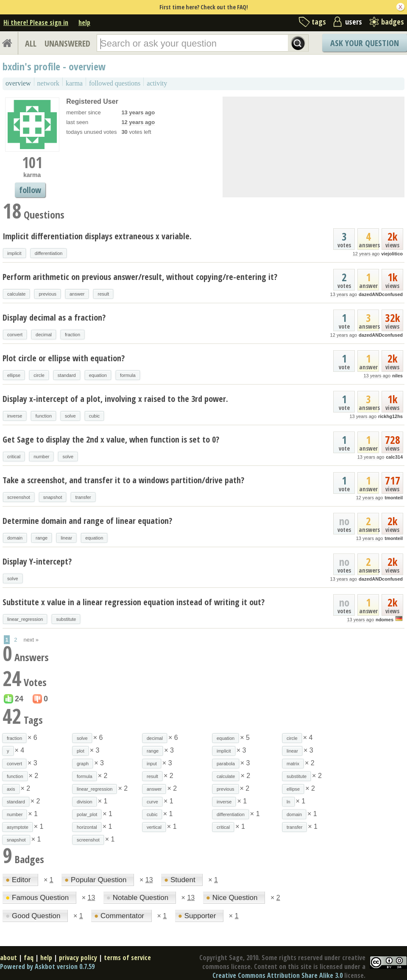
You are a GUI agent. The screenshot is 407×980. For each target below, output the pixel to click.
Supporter (198, 916)
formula (128, 375)
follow (30, 190)
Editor (19, 880)
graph (83, 764)
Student (181, 880)
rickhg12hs (390, 416)
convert (15, 335)
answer (77, 294)
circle (39, 375)
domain (15, 538)
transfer (83, 497)
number (41, 457)
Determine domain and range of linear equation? (87, 521)
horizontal (87, 827)
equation (98, 375)
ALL (31, 43)
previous (47, 294)
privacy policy (78, 958)
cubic (95, 416)
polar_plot (87, 814)
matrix (293, 764)
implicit (14, 253)
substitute (66, 619)
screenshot (19, 497)
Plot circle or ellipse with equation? (64, 358)
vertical (154, 827)
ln (289, 802)
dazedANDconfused (381, 294)
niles (397, 376)
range (42, 538)
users (354, 22)
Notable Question (138, 898)
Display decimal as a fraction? (54, 317)
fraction (72, 335)
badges (393, 22)
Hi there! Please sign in (36, 22)
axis (11, 789)
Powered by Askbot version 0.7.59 (47, 966)
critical (14, 457)
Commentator (120, 916)
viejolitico (392, 254)
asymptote (18, 827)
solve (70, 416)
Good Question (34, 916)
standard (67, 375)
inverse (15, 416)
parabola (226, 764)
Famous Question (38, 898)
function (43, 416)
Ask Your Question (365, 43)
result (103, 294)
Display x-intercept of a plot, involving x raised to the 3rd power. (115, 399)
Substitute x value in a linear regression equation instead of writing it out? (134, 602)
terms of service (127, 958)
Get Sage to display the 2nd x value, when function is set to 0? (111, 439)
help (84, 22)
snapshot (53, 497)
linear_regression (25, 619)
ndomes (385, 620)
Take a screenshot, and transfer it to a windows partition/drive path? (123, 480)
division (85, 802)
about (8, 958)
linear (66, 538)
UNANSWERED (67, 43)
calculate (16, 294)
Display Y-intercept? (37, 561)
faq (29, 958)
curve (152, 802)
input (152, 764)
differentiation (49, 253)
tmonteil (394, 498)
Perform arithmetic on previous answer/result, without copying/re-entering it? (140, 277)
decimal (44, 335)
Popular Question (96, 880)
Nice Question (233, 898)
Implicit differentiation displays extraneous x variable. (97, 236)
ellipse (14, 375)
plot (81, 751)
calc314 (394, 457)
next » (31, 640)
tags (319, 22)
